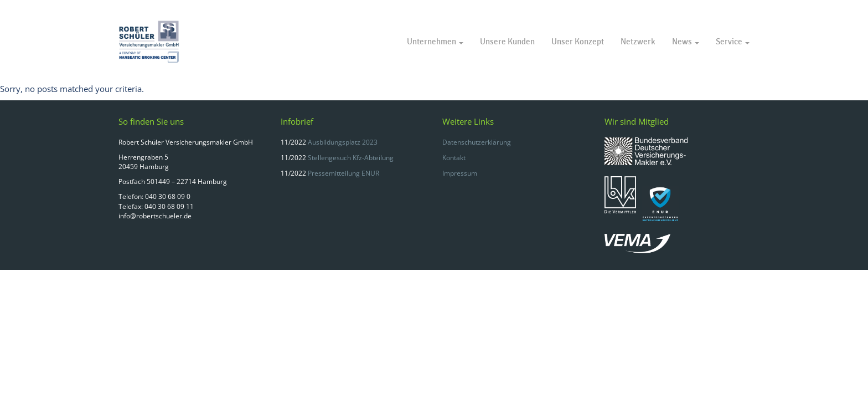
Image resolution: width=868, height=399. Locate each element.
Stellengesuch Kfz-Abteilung (351, 158)
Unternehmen (435, 42)
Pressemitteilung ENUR (343, 173)
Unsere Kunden (507, 42)
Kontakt (454, 158)
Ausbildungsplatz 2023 (343, 142)
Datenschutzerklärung (477, 142)
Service (733, 42)
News (686, 42)
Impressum (460, 173)
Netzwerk (638, 42)
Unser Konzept (578, 42)
